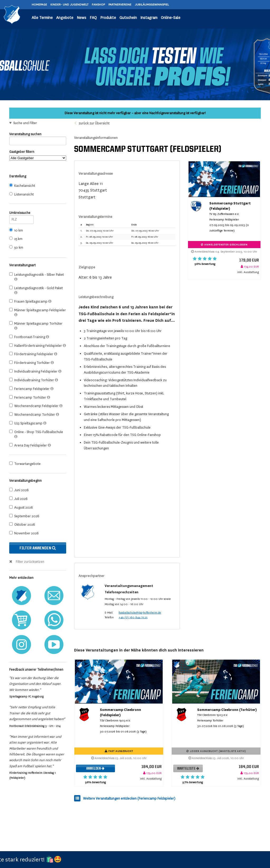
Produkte (108, 18)
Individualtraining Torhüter (34, 380)
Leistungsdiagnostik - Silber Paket (37, 277)
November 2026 (24, 533)
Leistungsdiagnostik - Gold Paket (36, 290)
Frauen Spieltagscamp (30, 301)
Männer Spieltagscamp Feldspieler (38, 312)
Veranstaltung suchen (38, 135)
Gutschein (128, 18)
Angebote (65, 18)
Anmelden (95, 769)
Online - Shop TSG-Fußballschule (36, 434)
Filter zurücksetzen (30, 562)
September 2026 (24, 516)
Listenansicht (21, 194)
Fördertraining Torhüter (32, 363)
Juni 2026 (19, 490)
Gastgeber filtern (38, 155)
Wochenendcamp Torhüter (34, 415)
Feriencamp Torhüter (30, 397)
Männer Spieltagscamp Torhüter (36, 326)
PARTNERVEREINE (120, 5)
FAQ (93, 18)
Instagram (149, 18)
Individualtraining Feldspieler (35, 371)
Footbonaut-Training (29, 337)
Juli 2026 (18, 499)
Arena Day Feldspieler (30, 445)
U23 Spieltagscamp (28, 423)
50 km (16, 247)
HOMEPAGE (40, 5)
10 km (16, 230)
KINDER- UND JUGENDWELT (70, 5)
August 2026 (21, 507)
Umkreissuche (21, 214)
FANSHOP (99, 5)
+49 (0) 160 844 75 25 (133, 617)
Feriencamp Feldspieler (31, 389)
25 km (16, 239)
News (81, 18)
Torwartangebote (25, 464)
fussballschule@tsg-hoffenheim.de (140, 613)
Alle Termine (42, 18)
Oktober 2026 (22, 525)
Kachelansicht (22, 186)
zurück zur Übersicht (94, 123)
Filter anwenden (38, 548)
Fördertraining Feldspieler (33, 354)
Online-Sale (171, 18)
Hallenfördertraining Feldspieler (38, 346)
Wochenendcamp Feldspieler (36, 406)
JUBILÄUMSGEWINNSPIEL (152, 5)
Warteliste (188, 769)
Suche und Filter (25, 123)
